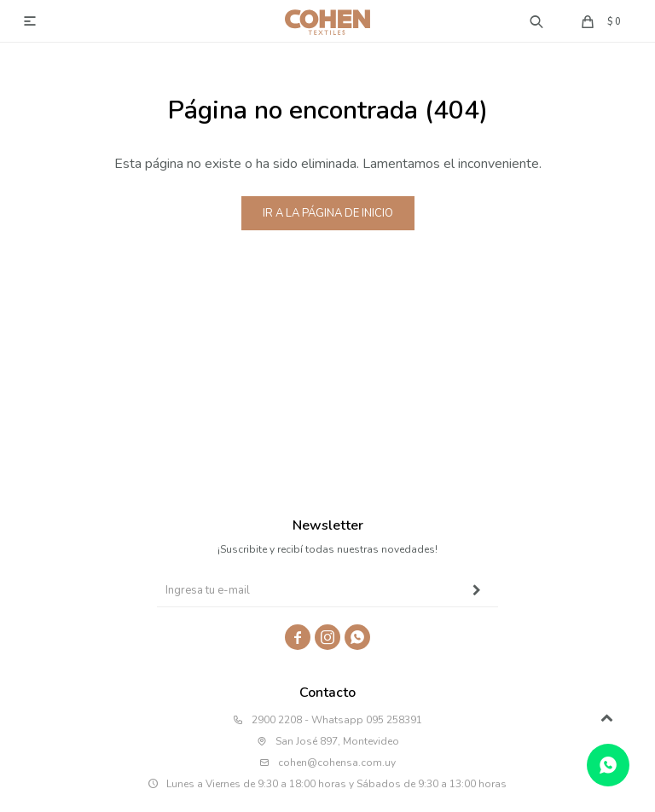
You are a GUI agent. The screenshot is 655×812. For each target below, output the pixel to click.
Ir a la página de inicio (328, 213)
